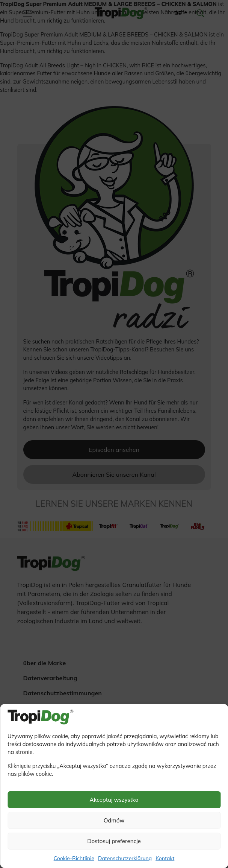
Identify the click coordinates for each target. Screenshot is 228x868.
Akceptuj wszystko (114, 800)
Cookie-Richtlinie (74, 858)
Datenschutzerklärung (125, 858)
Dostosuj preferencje (114, 841)
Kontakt (165, 858)
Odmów (114, 820)
